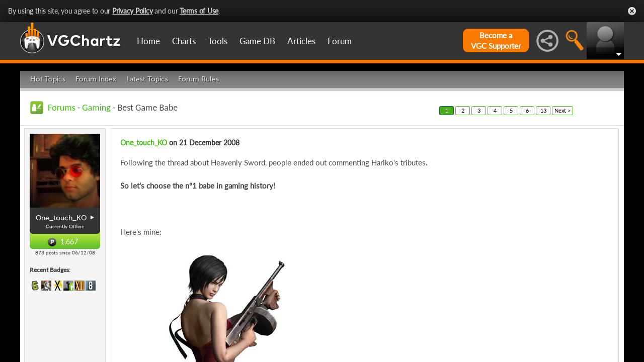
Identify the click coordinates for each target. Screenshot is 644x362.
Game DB (257, 41)
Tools (218, 41)
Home (148, 41)
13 (543, 110)
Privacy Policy (133, 11)
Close (632, 11)
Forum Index (96, 79)
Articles (301, 41)
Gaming (96, 108)
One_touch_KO (144, 143)
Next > (562, 110)
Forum (340, 41)
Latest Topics (147, 79)
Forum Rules (198, 79)
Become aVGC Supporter (496, 40)
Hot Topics (48, 79)
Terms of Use (199, 11)
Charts (184, 41)
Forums (62, 108)
